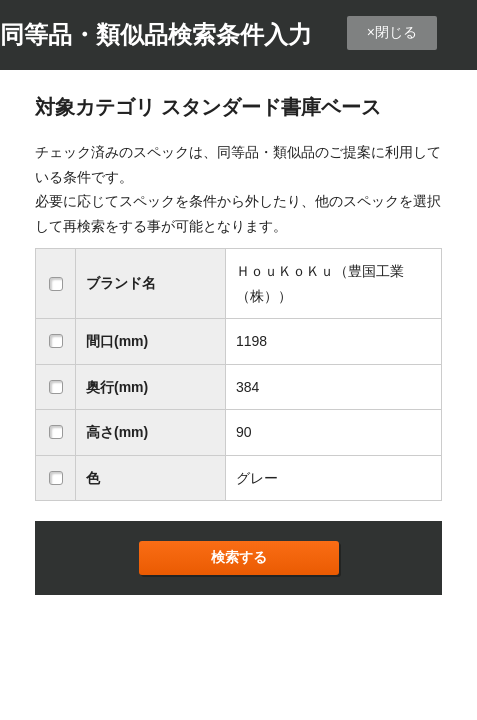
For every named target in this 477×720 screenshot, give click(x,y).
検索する (239, 557)
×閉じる (392, 32)
